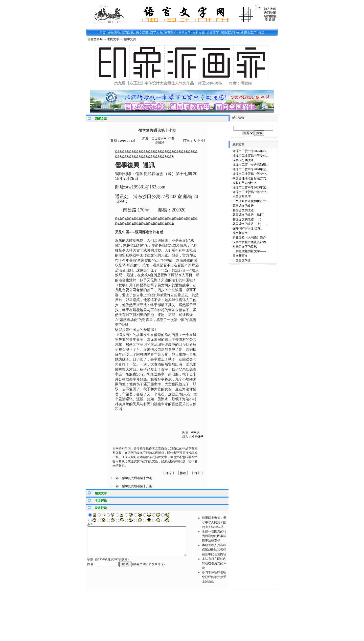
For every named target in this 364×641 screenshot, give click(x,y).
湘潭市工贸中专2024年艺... (250, 169)
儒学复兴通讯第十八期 (137, 486)
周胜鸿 (160, 143)
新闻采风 (128, 33)
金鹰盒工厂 (249, 33)
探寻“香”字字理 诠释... (248, 228)
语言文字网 (95, 39)
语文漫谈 (142, 33)
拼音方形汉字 (242, 197)
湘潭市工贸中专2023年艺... (250, 187)
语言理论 (170, 33)
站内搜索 (270, 16)
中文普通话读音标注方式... (250, 178)
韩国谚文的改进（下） (248, 219)
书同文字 (185, 33)
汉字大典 (156, 33)
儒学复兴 (130, 39)
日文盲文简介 (242, 260)
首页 (103, 33)
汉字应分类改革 (243, 160)
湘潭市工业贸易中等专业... (250, 156)
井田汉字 (213, 33)
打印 (197, 473)
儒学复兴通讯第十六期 (137, 478)
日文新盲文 (240, 256)
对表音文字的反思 (245, 247)
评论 (169, 473)
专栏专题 (199, 33)
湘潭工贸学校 (230, 33)
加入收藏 (270, 9)
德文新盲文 (240, 233)
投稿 (261, 33)
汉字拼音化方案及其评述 (249, 242)
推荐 (183, 473)
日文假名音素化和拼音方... (250, 201)
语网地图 (270, 13)
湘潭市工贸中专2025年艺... (250, 151)
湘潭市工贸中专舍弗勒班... (250, 165)
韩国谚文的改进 (243, 206)
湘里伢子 (197, 437)
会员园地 (114, 33)
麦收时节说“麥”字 (245, 183)
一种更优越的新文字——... (250, 251)
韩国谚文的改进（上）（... (250, 224)
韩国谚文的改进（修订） (249, 215)
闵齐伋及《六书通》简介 (249, 238)
